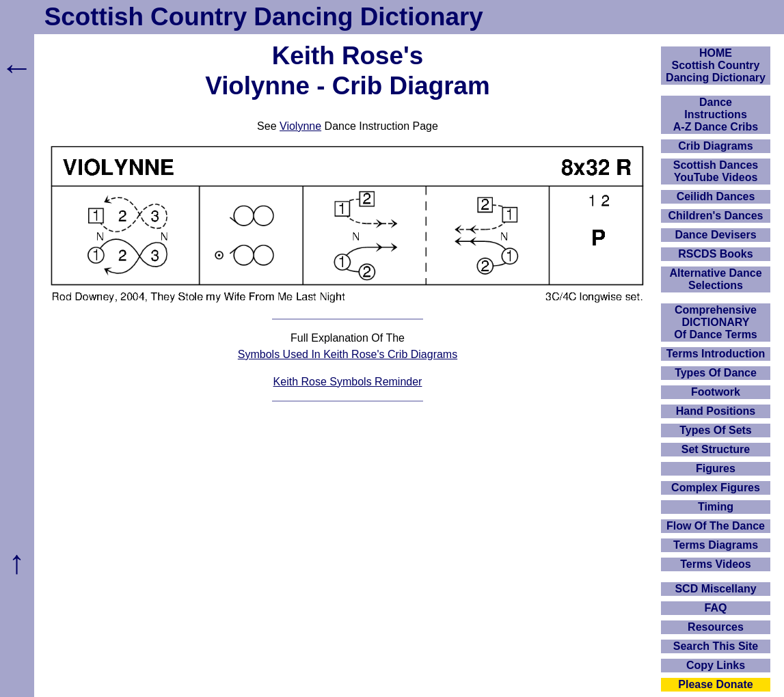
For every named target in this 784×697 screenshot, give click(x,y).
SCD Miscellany (715, 589)
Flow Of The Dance (716, 526)
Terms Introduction (716, 354)
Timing (716, 507)
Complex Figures (716, 488)
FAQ (716, 608)
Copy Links (716, 665)
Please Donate (715, 684)
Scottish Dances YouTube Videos (716, 171)
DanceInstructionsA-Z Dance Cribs (716, 114)
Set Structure (716, 449)
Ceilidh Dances (716, 196)
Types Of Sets (716, 430)
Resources (716, 627)
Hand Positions (716, 411)
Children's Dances (716, 216)
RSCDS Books (715, 254)
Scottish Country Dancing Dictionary (264, 17)
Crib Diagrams (715, 146)
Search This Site (716, 646)
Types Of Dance (716, 373)
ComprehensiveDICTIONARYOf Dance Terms (716, 322)
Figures (716, 468)
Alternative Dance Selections (715, 279)
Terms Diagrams (716, 545)
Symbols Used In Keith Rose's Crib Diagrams (348, 354)
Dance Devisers (715, 235)
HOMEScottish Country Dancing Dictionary (716, 65)
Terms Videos (715, 564)
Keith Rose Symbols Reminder (348, 382)
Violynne (300, 126)
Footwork (716, 392)
